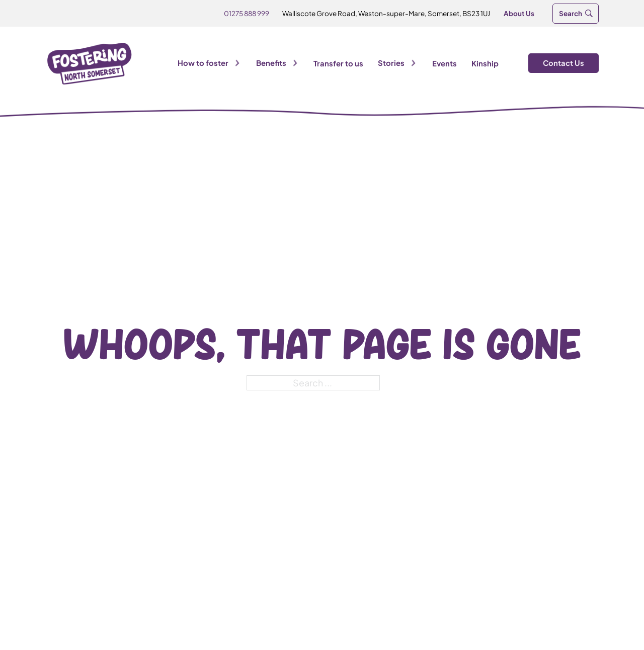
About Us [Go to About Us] (519, 13)
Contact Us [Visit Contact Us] (563, 63)
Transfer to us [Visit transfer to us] (338, 63)
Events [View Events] (445, 63)
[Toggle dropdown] (237, 63)
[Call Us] (247, 14)
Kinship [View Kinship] (485, 63)
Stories (391, 63)
